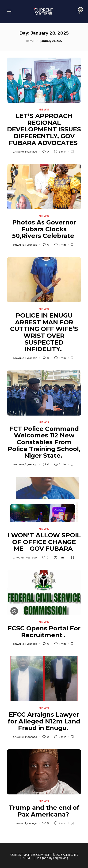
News (44, 110)
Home (30, 41)
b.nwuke (18, 152)
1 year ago (31, 152)
